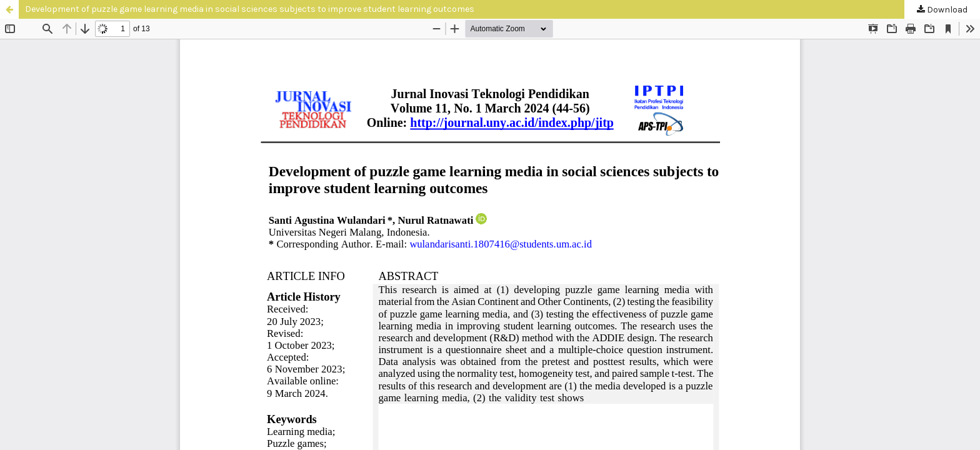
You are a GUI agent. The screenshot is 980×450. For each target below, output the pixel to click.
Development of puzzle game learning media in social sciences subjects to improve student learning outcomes (250, 9)
